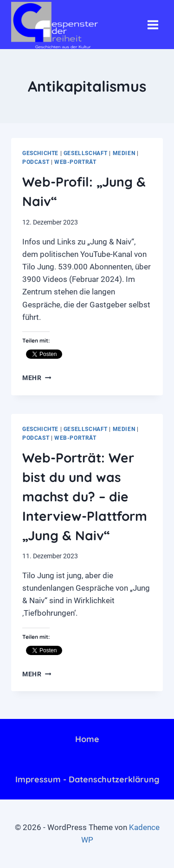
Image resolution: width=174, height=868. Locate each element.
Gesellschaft (86, 153)
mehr (37, 378)
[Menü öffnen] (153, 25)
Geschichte (40, 153)
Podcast (36, 162)
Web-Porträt (75, 162)
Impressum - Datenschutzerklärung (87, 779)
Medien (124, 153)
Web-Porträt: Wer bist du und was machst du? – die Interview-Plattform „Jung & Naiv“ (85, 496)
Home (87, 739)
